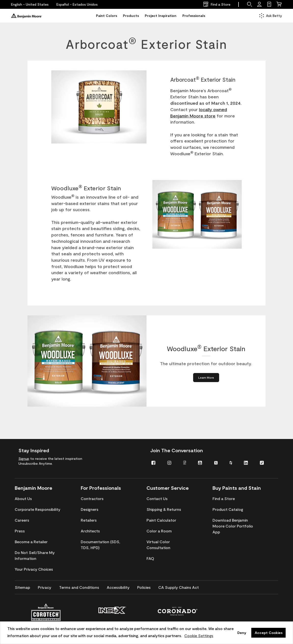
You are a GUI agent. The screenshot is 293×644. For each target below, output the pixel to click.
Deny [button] (242, 633)
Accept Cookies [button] (269, 633)
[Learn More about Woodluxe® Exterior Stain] (206, 378)
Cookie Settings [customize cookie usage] (199, 636)
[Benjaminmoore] (27, 16)
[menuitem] (156, 462)
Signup (24, 458)
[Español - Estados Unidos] (77, 4)
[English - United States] (30, 4)
